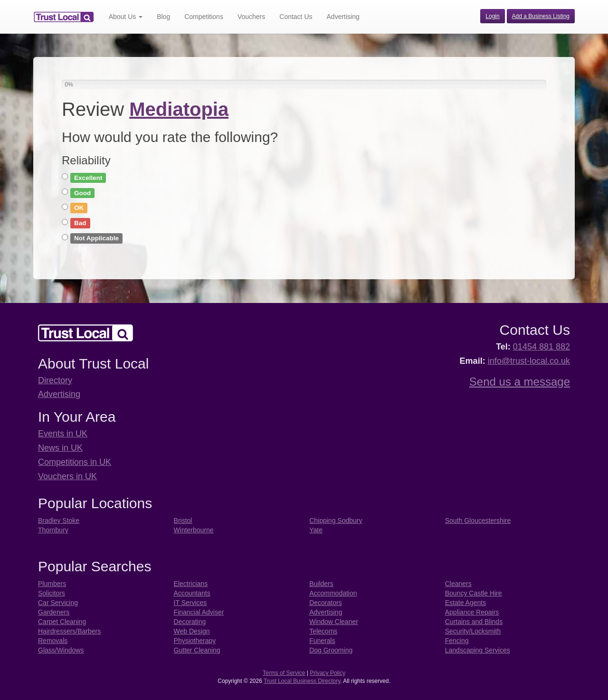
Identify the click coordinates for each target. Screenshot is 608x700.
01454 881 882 (541, 347)
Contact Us (296, 17)
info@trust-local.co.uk (529, 361)
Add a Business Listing (541, 16)
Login (492, 16)
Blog (163, 17)
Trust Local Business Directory (302, 681)
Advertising (343, 17)
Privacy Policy (328, 673)
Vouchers (251, 17)
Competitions (204, 17)
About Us (126, 17)
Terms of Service (284, 673)
